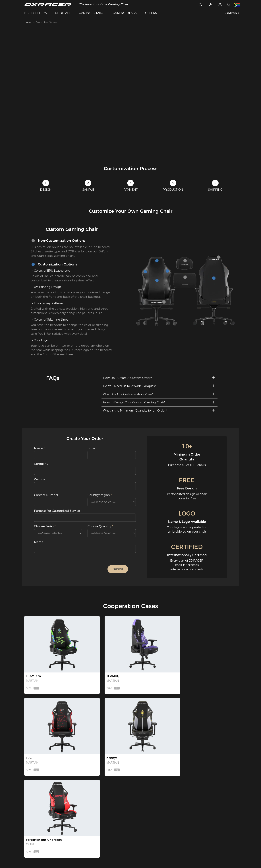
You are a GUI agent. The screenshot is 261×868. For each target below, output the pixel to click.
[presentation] (73, 570)
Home (28, 22)
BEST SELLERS (36, 13)
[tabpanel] (130, 92)
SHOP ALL (63, 13)
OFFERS (151, 13)
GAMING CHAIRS (92, 13)
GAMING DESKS (125, 13)
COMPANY (231, 13)
